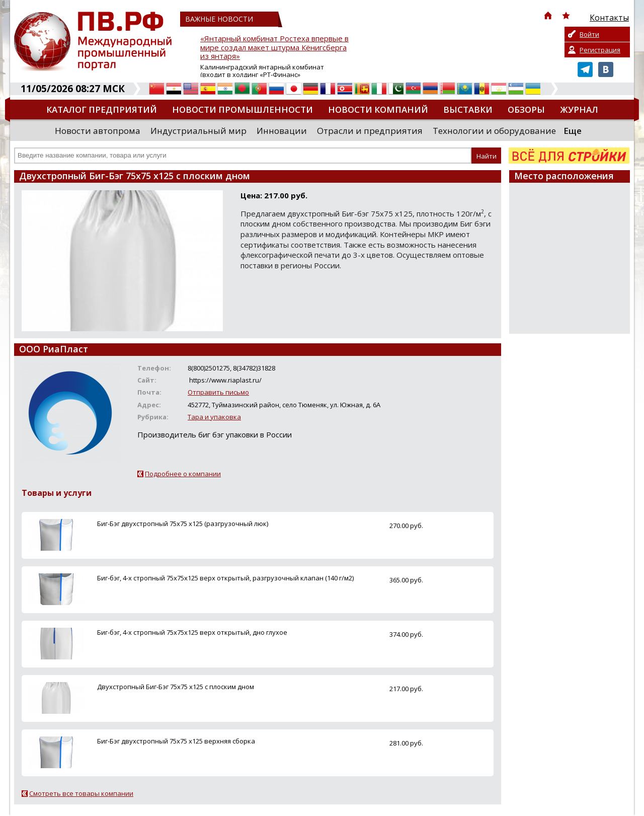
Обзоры (526, 109)
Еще (573, 131)
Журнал (579, 109)
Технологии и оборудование (494, 131)
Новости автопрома (98, 131)
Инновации (282, 131)
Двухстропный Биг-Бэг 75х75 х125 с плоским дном (176, 687)
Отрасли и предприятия (370, 131)
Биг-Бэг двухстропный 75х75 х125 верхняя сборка (176, 741)
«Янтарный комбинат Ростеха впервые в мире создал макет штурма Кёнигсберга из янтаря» (274, 48)
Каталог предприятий (102, 109)
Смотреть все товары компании (81, 793)
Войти (589, 34)
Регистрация (600, 50)
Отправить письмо (218, 392)
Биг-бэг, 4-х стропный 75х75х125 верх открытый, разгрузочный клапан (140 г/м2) (225, 578)
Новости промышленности (243, 109)
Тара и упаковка (214, 417)
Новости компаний (378, 109)
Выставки (468, 109)
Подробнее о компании (183, 474)
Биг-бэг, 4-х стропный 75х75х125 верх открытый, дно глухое (192, 632)
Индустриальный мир (198, 131)
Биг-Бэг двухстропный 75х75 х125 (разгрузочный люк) (183, 524)
